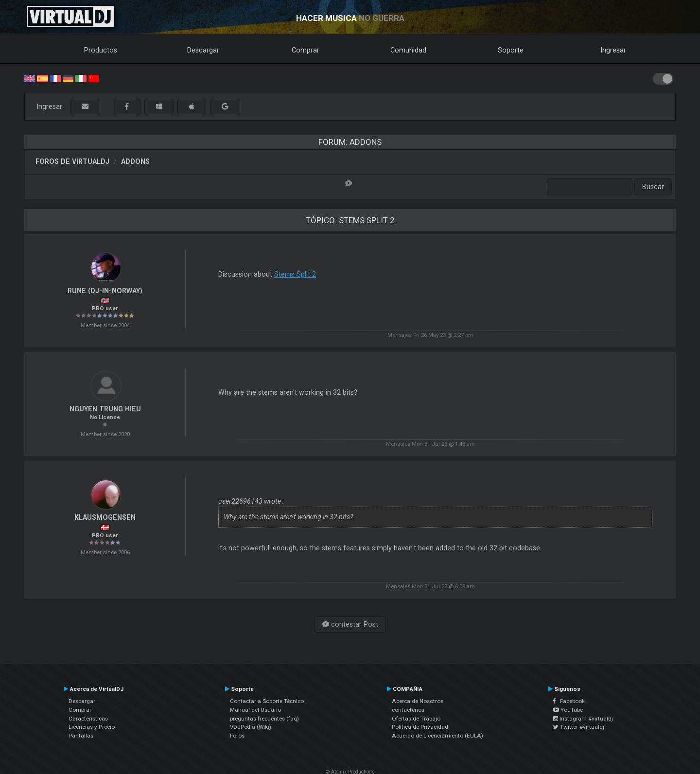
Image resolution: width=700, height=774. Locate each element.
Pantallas (81, 736)
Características (88, 719)
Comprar (306, 50)
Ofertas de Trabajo (416, 719)
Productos (101, 50)
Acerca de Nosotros (418, 701)
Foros (237, 736)
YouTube (568, 710)
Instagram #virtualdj (583, 719)
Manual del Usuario (255, 710)
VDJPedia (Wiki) (251, 727)
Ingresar (613, 50)
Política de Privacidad (420, 727)
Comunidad (408, 50)
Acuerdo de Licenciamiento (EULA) (437, 736)
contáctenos (408, 710)
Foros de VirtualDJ (72, 161)
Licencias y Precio (92, 727)
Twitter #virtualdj (579, 727)
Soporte (511, 50)
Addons (135, 161)
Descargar (203, 50)
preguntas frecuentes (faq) (264, 719)
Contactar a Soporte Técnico (267, 701)
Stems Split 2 (295, 274)
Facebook (569, 701)
